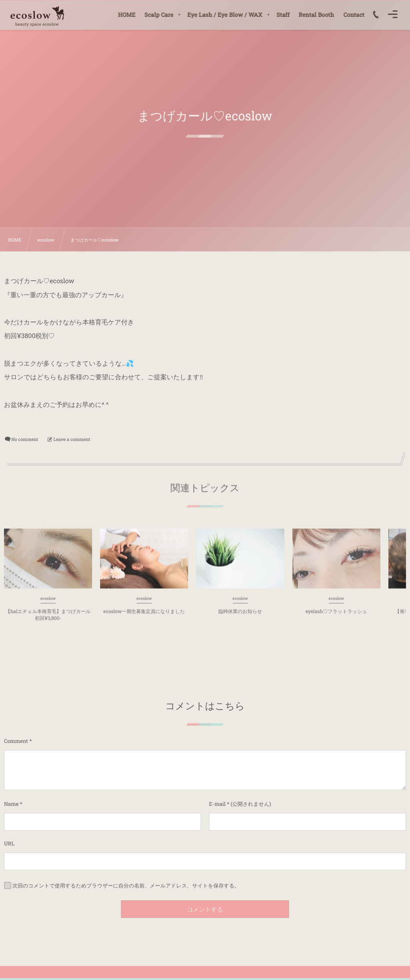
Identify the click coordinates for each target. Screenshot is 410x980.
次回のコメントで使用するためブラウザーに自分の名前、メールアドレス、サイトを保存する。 (126, 885)
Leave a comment (72, 439)
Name (11, 804)
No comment (25, 439)
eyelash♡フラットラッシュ (336, 614)
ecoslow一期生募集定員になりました (144, 614)
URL (9, 843)
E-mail (217, 804)
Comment (16, 741)
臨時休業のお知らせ (240, 614)
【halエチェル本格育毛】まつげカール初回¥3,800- (48, 618)
